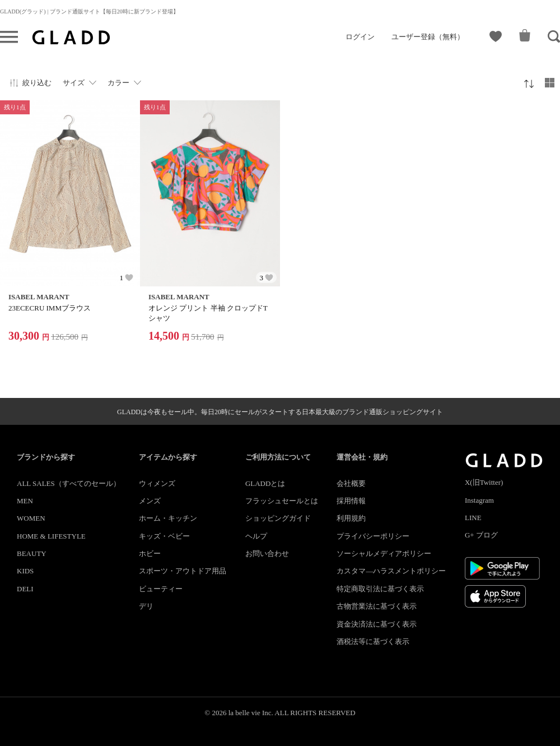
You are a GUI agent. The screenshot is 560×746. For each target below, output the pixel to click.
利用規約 (351, 518)
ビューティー (161, 589)
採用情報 (351, 501)
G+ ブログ (481, 535)
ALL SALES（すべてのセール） (69, 483)
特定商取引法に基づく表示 (380, 589)
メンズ (150, 501)
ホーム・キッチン (168, 518)
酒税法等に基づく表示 (373, 641)
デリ (146, 606)
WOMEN (31, 518)
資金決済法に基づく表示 (377, 624)
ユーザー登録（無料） (428, 37)
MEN (25, 501)
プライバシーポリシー (373, 536)
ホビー (150, 553)
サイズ (74, 83)
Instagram (479, 500)
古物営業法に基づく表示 (377, 606)
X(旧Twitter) (484, 482)
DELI (25, 589)
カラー (118, 83)
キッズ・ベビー (164, 536)
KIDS (25, 571)
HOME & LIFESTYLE (51, 536)
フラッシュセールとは (282, 501)
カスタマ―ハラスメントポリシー (391, 571)
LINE (473, 518)
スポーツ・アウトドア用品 (183, 571)
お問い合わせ (267, 553)
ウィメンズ (157, 483)
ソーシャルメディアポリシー (384, 553)
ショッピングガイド (278, 518)
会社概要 (351, 483)
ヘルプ (256, 536)
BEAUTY (32, 553)
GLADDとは (265, 483)
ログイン (360, 37)
